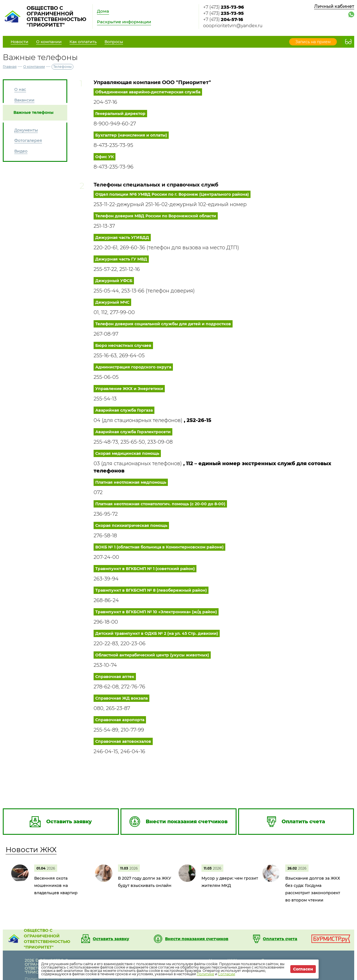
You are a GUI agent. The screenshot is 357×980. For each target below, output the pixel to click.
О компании (34, 67)
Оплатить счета (280, 939)
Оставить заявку (111, 939)
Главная (10, 67)
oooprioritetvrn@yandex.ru (233, 26)
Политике (205, 974)
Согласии (227, 974)
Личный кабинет (334, 6)
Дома (103, 11)
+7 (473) (223, 7)
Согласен (303, 969)
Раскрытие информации (124, 22)
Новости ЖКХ (31, 850)
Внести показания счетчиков (197, 939)
